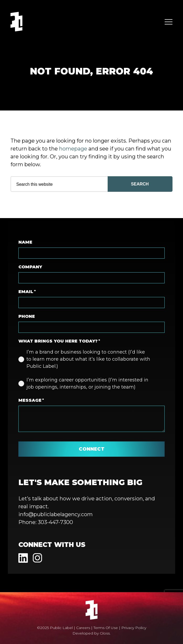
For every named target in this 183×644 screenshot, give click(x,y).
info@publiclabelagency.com (56, 514)
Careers (83, 628)
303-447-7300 (55, 522)
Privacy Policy (134, 628)
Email (27, 292)
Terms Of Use (106, 628)
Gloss (105, 633)
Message (31, 400)
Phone (27, 316)
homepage (73, 149)
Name (25, 242)
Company (30, 267)
